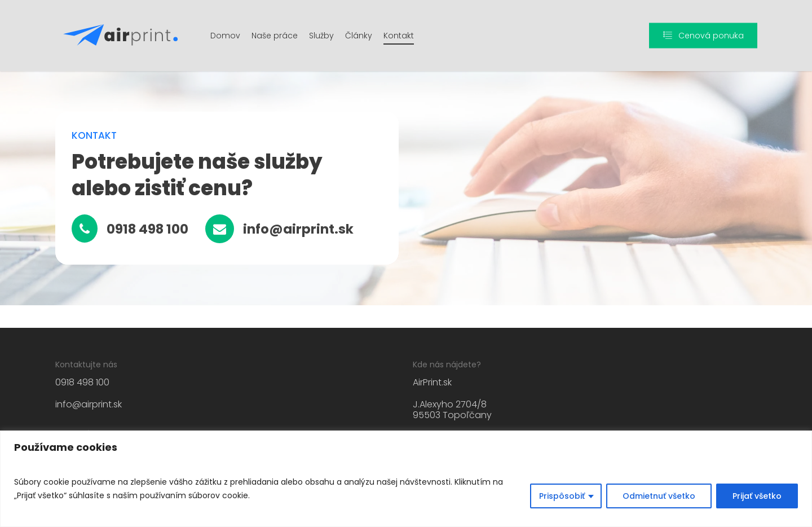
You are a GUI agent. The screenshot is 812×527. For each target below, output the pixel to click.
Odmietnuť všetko (659, 496)
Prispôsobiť (562, 496)
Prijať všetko (757, 496)
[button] (147, 229)
